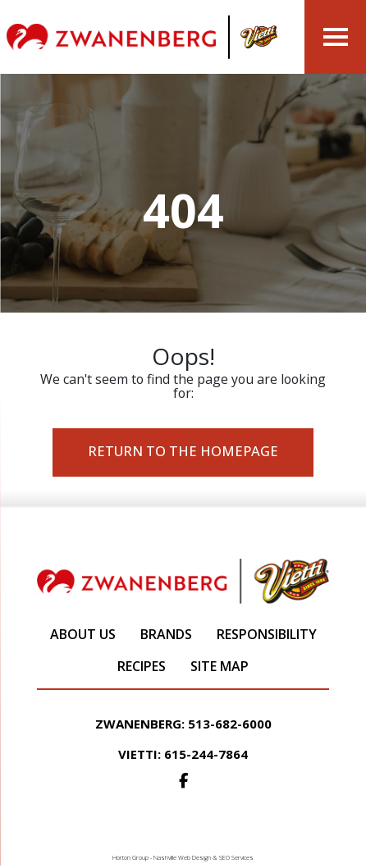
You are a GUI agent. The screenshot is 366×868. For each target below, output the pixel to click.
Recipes (142, 666)
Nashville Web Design (182, 857)
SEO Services (236, 857)
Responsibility (267, 634)
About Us (83, 634)
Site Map (220, 666)
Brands (166, 634)
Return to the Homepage (183, 451)
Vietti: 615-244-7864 (183, 754)
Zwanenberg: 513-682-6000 (183, 724)
